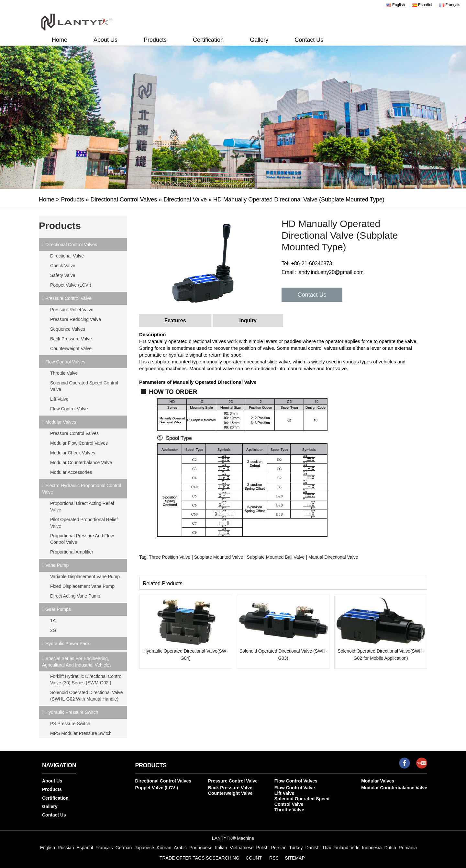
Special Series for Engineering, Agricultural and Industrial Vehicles (77, 662)
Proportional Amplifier (72, 552)
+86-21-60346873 (311, 263)
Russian (66, 848)
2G (53, 630)
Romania (408, 848)
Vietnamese (242, 848)
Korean (164, 848)
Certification (208, 40)
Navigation (59, 765)
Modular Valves (61, 422)
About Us (105, 40)
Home (60, 40)
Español (422, 5)
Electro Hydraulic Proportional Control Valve (82, 489)
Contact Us (309, 40)
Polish (262, 848)
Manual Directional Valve (333, 557)
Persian (279, 848)
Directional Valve (185, 200)
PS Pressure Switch (70, 724)
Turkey (296, 848)
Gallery (259, 40)
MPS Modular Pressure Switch (81, 733)
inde (355, 848)
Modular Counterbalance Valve (81, 463)
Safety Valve (63, 275)
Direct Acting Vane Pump (75, 596)
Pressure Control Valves (74, 433)
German (124, 848)
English (396, 5)
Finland (341, 848)
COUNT (254, 858)
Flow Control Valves (65, 362)
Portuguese (201, 848)
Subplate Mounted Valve (219, 557)
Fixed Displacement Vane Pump (82, 586)
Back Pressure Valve (71, 339)
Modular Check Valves (73, 453)
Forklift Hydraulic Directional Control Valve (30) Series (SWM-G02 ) (86, 680)
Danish (312, 848)
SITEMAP (295, 858)
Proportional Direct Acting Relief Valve (82, 507)
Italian (221, 848)
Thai (326, 848)
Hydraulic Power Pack (67, 644)
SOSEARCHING (222, 858)
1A (53, 621)
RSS (274, 858)
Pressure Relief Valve (72, 310)
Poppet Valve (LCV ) (71, 285)
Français (450, 5)
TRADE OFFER (176, 858)
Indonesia (372, 848)
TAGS (199, 858)
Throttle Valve (64, 373)
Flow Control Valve (69, 409)
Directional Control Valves (124, 200)
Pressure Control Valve (68, 298)
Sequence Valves (68, 329)
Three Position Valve (170, 557)
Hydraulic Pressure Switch (72, 712)
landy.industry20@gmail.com (330, 272)
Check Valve (63, 266)
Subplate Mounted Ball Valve (276, 557)
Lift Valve (59, 399)
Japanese (144, 848)
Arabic (180, 848)
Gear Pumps (58, 609)
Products (155, 40)
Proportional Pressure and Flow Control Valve (82, 539)
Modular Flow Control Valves (79, 443)
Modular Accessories (71, 472)
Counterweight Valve (71, 348)
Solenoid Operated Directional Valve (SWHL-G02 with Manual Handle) (87, 696)
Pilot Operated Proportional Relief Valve (84, 523)
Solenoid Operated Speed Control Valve (84, 386)
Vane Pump (57, 565)
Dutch (390, 848)
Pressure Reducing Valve (76, 319)
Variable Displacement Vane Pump (85, 577)
